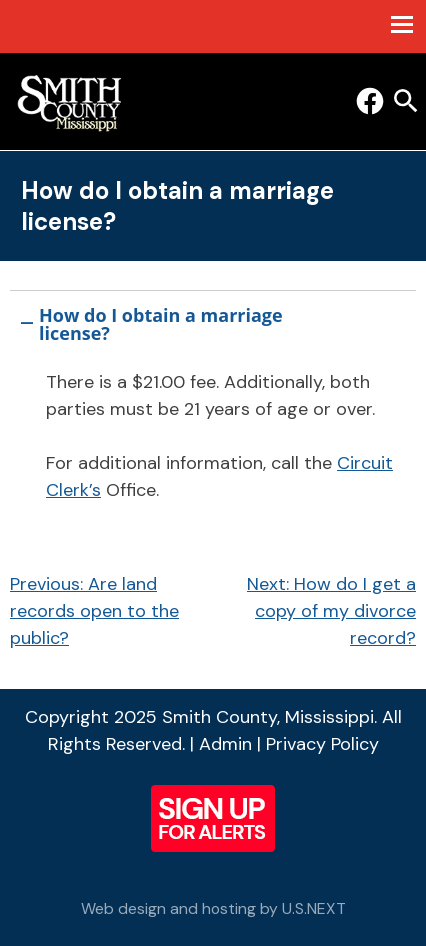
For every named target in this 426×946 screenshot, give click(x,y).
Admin (225, 744)
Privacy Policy (322, 744)
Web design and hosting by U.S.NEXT (213, 908)
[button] (213, 320)
